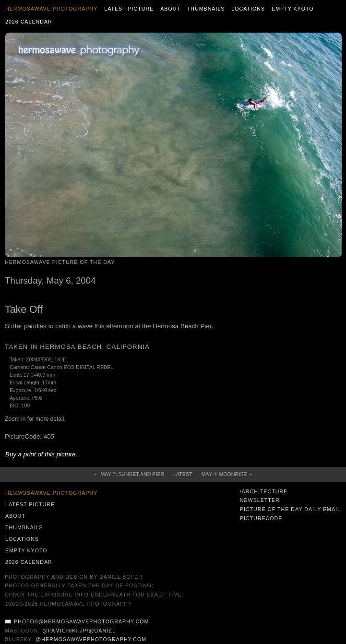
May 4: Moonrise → (227, 474)
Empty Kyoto (293, 9)
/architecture (264, 491)
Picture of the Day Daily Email (290, 509)
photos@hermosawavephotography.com (81, 621)
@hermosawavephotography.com (91, 639)
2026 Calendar (29, 22)
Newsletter (260, 500)
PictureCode (261, 518)
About (170, 9)
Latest (183, 474)
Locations (248, 9)
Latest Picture (129, 9)
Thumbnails (206, 9)
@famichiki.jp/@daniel (79, 631)
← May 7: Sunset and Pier (128, 474)
